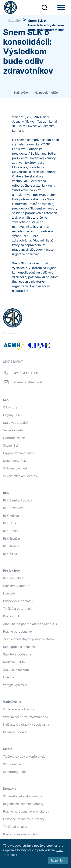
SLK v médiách (14, 764)
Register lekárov (15, 578)
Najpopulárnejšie (46, 93)
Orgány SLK (11, 415)
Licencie (9, 593)
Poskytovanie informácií (20, 834)
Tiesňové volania (15, 827)
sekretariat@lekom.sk (28, 382)
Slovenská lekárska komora (23, 796)
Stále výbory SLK (15, 423)
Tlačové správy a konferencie (24, 756)
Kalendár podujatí (16, 732)
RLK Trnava (11, 546)
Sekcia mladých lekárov (20, 476)
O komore (10, 407)
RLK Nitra (10, 523)
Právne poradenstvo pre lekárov (26, 811)
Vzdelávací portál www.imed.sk (26, 717)
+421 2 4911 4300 (25, 373)
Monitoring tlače (15, 772)
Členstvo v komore (17, 586)
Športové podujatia (17, 654)
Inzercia (9, 677)
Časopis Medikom (16, 670)
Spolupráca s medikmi (19, 647)
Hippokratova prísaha (19, 453)
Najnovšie (21, 93)
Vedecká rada (13, 430)
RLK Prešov (11, 531)
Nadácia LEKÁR (14, 662)
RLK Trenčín (11, 538)
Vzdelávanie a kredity (19, 709)
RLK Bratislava (13, 508)
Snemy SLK (11, 445)
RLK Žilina (10, 554)
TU (26, 291)
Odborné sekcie (14, 438)
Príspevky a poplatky (18, 601)
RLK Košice (11, 516)
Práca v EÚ (11, 616)
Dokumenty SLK (14, 461)
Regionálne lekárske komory (23, 804)
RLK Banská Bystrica (18, 500)
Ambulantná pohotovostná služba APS (31, 624)
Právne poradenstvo (18, 631)
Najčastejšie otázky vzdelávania (26, 724)
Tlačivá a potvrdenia (18, 609)
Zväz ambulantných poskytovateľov (29, 639)
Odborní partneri (15, 468)
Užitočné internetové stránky (24, 819)
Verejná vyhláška (15, 685)
